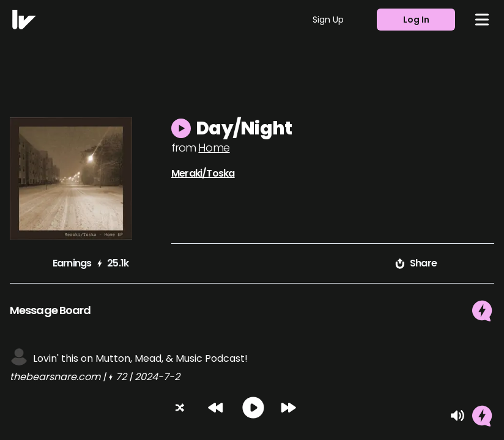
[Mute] (458, 416)
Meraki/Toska (203, 173)
